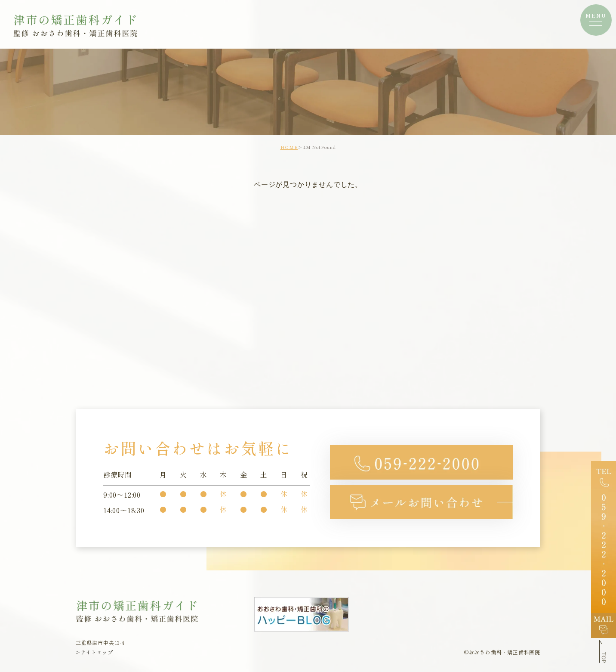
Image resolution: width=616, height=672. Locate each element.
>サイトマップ (94, 652)
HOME (289, 147)
